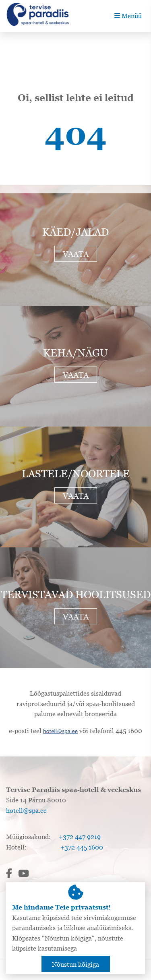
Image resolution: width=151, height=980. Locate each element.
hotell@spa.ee (60, 731)
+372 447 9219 (80, 837)
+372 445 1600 (82, 847)
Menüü (128, 16)
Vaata (76, 254)
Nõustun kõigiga (75, 964)
